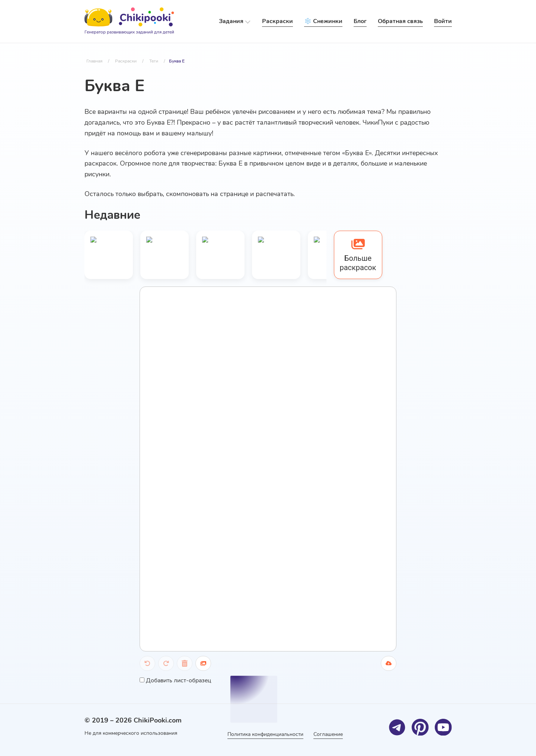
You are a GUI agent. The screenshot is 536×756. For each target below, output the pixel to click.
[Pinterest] (420, 727)
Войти (443, 21)
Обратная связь (400, 21)
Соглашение (329, 734)
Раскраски (277, 21)
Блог (360, 21)
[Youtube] (444, 727)
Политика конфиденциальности (265, 734)
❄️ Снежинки (323, 21)
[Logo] (129, 22)
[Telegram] (397, 727)
